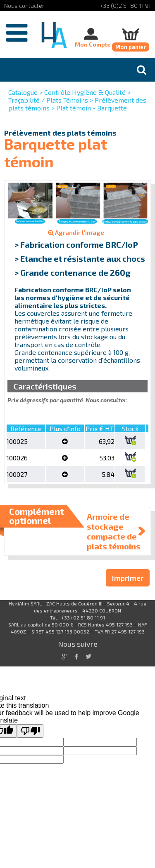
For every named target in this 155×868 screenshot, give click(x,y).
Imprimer (128, 578)
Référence (26, 428)
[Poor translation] (30, 731)
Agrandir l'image (76, 232)
